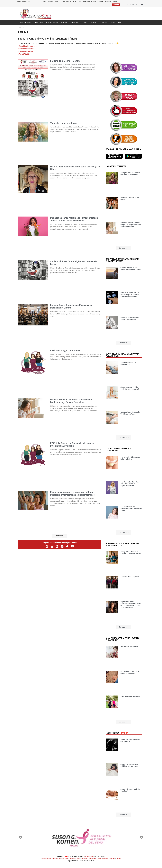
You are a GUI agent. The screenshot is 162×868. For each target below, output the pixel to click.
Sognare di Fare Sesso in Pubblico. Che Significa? (129, 765)
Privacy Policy (46, 859)
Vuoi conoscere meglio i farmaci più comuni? (123, 639)
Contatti (118, 859)
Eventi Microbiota (26, 51)
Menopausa (75, 23)
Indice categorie (103, 859)
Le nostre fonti (75, 859)
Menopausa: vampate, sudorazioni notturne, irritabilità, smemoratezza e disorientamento (72, 493)
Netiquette (84, 859)
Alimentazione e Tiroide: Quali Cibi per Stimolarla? (130, 388)
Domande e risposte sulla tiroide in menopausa (130, 318)
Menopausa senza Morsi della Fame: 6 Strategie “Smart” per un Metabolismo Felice (74, 219)
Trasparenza (93, 859)
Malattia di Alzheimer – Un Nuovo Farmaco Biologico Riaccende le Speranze (130, 294)
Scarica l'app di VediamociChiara (123, 149)
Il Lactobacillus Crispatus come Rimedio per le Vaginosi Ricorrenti (130, 484)
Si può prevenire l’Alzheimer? (131, 696)
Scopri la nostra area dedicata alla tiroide (123, 355)
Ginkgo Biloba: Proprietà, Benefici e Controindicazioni (131, 553)
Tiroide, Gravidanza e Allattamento (128, 363)
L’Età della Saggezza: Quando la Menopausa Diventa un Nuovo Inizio (72, 445)
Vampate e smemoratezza (63, 123)
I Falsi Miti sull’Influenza (129, 647)
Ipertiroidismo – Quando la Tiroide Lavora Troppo (130, 413)
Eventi (113, 23)
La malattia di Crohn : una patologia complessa (130, 672)
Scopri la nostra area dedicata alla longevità (123, 544)
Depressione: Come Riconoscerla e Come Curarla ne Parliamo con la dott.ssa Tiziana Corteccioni (131, 604)
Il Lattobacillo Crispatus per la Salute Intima (130, 458)
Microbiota (94, 23)
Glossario (112, 859)
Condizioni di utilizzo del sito (60, 859)
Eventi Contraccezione (28, 46)
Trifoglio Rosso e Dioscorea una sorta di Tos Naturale (130, 174)
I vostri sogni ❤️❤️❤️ (117, 733)
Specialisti (65, 23)
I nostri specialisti (116, 166)
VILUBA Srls (89, 856)
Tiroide (85, 23)
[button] (60, 536)
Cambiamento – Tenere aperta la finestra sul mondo (130, 268)
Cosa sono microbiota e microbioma (118, 450)
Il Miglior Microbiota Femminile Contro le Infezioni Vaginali (131, 509)
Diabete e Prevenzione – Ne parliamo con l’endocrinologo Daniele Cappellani (71, 401)
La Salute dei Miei (52, 23)
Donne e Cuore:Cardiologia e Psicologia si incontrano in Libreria (71, 306)
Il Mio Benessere (25, 23)
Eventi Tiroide (24, 54)
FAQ (119, 23)
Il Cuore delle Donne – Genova (65, 61)
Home (20, 27)
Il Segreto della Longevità (130, 577)
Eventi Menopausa (26, 49)
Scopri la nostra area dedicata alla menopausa (123, 260)
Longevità (104, 23)
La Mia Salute (38, 23)
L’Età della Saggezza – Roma (65, 351)
